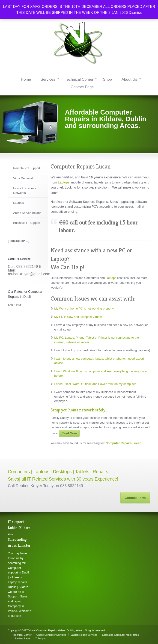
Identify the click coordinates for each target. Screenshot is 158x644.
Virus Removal (23, 178)
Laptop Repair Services (84, 635)
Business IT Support (27, 223)
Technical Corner (79, 79)
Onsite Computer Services (51, 635)
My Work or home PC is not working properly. (84, 309)
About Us (129, 79)
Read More (69, 433)
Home (26, 79)
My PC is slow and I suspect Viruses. (79, 317)
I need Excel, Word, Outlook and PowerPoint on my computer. (95, 384)
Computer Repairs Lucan (124, 443)
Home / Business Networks (24, 191)
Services (48, 79)
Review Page (22, 638)
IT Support (40, 638)
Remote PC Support (27, 168)
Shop (107, 79)
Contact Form (135, 498)
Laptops (18, 203)
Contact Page (82, 87)
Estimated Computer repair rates (121, 635)
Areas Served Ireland (27, 213)
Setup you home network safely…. (80, 410)
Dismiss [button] (135, 13)
